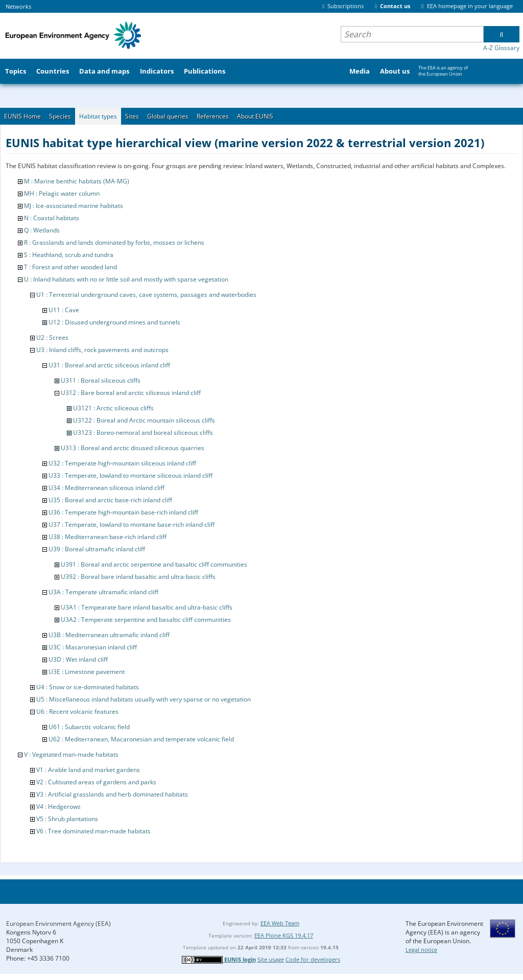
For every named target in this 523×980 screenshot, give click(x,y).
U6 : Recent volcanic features (77, 711)
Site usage (271, 959)
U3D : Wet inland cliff (78, 659)
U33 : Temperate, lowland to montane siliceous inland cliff (130, 475)
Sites (132, 116)
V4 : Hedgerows (58, 807)
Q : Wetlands (42, 230)
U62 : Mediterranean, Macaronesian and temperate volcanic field (141, 739)
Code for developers (313, 959)
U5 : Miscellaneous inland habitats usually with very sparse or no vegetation (144, 699)
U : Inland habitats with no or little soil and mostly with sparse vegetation (126, 279)
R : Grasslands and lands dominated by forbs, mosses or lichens (114, 242)
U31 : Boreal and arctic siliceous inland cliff (109, 365)
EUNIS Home (22, 116)
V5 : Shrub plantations (67, 819)
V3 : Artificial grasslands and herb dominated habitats (112, 794)
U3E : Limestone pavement (87, 672)
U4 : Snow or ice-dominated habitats (88, 687)
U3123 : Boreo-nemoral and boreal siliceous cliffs (143, 433)
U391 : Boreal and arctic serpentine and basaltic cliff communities (154, 564)
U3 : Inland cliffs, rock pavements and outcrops (102, 350)
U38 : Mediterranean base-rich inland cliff (108, 537)
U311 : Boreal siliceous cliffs (101, 380)
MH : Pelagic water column (62, 193)
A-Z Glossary (501, 48)
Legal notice (421, 950)
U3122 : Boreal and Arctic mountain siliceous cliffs (144, 420)
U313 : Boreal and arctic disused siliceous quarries (133, 448)
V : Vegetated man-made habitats (71, 754)
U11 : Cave (64, 310)
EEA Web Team (280, 923)
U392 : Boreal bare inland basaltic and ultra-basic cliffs (138, 577)
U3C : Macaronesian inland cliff (93, 647)
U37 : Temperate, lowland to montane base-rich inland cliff (132, 524)
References (213, 116)
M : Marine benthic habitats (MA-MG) (77, 181)
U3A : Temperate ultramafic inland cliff (103, 592)
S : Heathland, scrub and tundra (69, 255)
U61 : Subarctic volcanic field (89, 727)
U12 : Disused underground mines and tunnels (114, 322)
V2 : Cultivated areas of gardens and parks (96, 782)
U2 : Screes (52, 337)
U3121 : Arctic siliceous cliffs (113, 408)
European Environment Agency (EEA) (58, 924)
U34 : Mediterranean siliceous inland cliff (106, 488)
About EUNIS (255, 116)
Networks (18, 6)
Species (60, 116)
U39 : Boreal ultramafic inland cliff (97, 549)
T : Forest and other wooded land (70, 267)
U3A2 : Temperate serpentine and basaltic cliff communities (146, 620)
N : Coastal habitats (52, 218)
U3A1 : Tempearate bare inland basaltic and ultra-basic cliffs (147, 607)
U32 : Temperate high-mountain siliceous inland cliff (122, 463)
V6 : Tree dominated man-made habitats (93, 831)
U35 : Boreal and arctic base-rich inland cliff (110, 500)
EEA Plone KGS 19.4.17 (284, 935)
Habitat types (98, 116)
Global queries (168, 116)
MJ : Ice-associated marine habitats (74, 206)
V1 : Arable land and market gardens (88, 770)
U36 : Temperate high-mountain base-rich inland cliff (123, 512)
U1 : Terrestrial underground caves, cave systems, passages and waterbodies (146, 295)
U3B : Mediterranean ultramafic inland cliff (109, 635)
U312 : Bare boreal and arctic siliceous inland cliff (131, 393)
